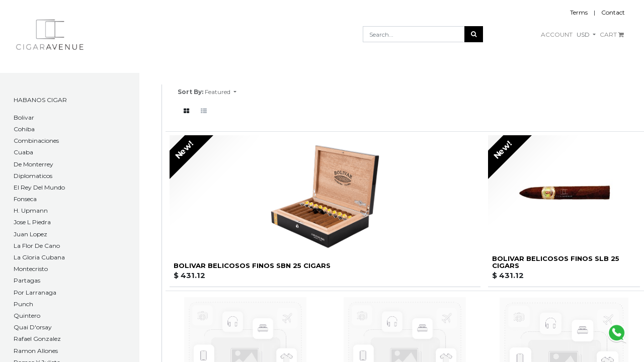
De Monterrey (33, 164)
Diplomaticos (33, 176)
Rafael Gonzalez (37, 339)
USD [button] (584, 34)
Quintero (27, 315)
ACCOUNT (557, 34)
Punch (23, 304)
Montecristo (31, 269)
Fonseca (25, 199)
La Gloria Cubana (39, 257)
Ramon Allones (36, 351)
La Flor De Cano (37, 246)
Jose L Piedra (32, 222)
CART (612, 34)
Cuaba (23, 152)
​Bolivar (24, 117)
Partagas (27, 280)
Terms (579, 12)
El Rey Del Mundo (39, 187)
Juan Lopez (30, 234)
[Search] (474, 34)
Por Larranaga (35, 292)
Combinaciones (36, 141)
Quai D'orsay (33, 327)
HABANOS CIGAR (40, 100)
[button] (221, 92)
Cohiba (24, 129)
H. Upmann (31, 210)
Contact (613, 12)
